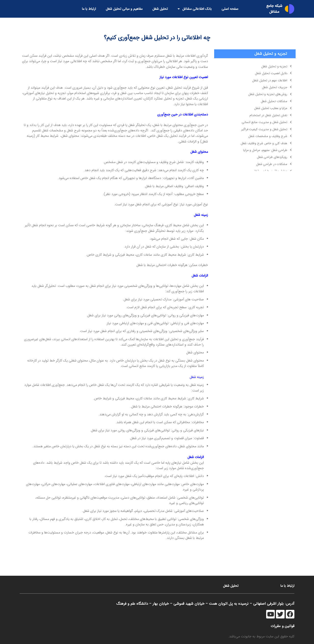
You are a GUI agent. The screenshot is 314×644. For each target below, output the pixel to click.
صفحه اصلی (230, 9)
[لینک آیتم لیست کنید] (255, 66)
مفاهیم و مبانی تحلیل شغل (124, 9)
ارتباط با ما (89, 9)
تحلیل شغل (160, 9)
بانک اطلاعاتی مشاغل (195, 9)
